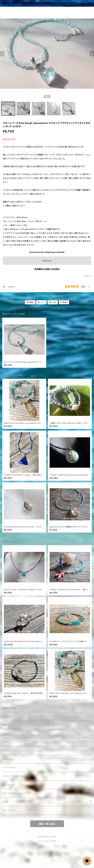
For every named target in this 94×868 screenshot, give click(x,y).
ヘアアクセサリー (10, 768)
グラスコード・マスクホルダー (15, 776)
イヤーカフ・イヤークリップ (14, 793)
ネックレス (7, 716)
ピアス (5, 742)
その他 (5, 802)
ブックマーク (8, 785)
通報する (88, 276)
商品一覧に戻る (47, 824)
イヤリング (7, 751)
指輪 (4, 725)
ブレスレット (8, 733)
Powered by (47, 841)
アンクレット (8, 759)
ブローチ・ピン (9, 810)
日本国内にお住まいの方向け (47, 269)
